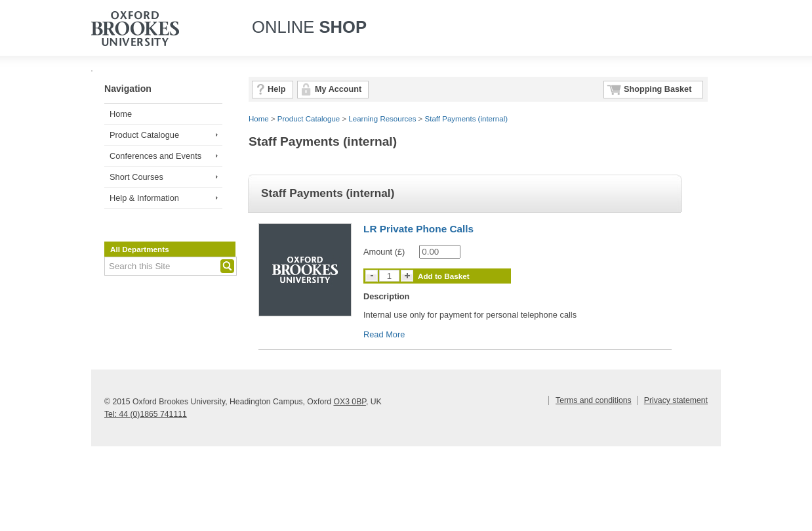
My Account (338, 89)
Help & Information (144, 198)
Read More (384, 334)
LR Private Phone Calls (418, 229)
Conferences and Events (155, 156)
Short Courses (136, 177)
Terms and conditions (594, 400)
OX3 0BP (349, 402)
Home (121, 114)
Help (276, 89)
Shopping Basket (658, 89)
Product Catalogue (144, 135)
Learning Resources (382, 119)
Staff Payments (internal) (467, 119)
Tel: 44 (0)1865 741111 (146, 414)
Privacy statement (676, 400)
